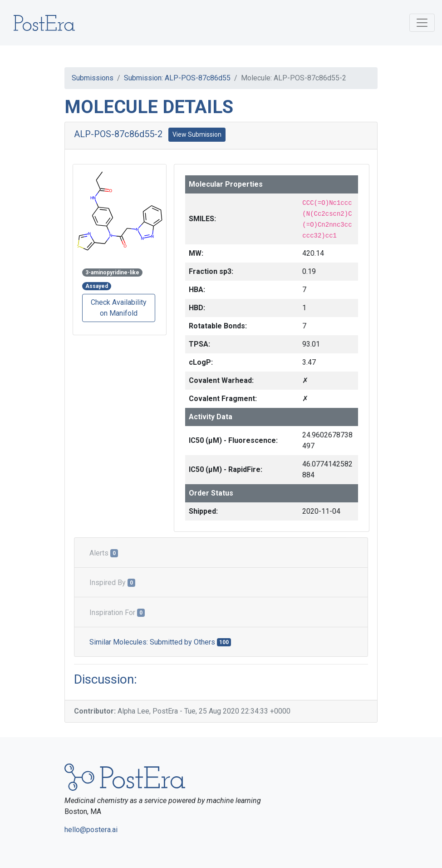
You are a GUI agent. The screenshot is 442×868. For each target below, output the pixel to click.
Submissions (93, 78)
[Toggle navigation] (422, 23)
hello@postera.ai (91, 830)
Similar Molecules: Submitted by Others (160, 642)
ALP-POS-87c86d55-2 (118, 134)
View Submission (197, 134)
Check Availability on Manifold (119, 308)
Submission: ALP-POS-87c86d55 (177, 78)
